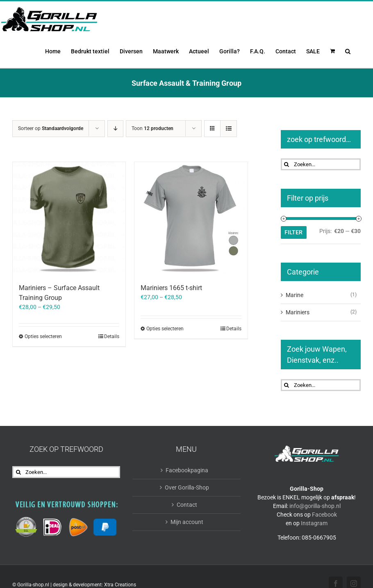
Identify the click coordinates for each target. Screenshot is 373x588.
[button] (348, 50)
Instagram (314, 523)
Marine (295, 295)
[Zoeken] (287, 164)
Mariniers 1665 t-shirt (171, 288)
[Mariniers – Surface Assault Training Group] (69, 218)
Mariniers (298, 312)
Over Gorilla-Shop (187, 487)
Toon (152, 128)
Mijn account (187, 522)
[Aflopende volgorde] (115, 129)
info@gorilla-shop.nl (315, 506)
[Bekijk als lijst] (229, 129)
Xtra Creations (120, 585)
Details (112, 336)
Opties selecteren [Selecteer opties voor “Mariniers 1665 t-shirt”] (165, 329)
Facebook (324, 515)
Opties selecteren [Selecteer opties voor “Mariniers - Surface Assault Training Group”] (43, 336)
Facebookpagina (187, 470)
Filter (293, 232)
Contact (187, 505)
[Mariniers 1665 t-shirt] (191, 218)
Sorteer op (51, 128)
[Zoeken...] (321, 164)
